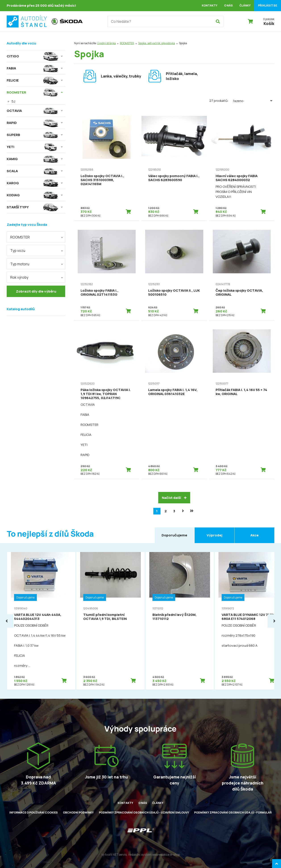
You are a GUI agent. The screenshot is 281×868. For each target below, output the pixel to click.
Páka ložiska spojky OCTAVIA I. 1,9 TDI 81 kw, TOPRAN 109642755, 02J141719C (106, 394)
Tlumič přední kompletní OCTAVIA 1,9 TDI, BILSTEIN (105, 617)
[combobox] (36, 237)
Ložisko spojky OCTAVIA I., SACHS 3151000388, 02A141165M (102, 180)
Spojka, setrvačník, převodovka (157, 43)
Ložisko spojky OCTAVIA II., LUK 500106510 (174, 292)
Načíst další (174, 498)
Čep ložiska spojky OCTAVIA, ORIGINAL (239, 292)
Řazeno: (254, 101)
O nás (228, 5)
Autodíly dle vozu (21, 43)
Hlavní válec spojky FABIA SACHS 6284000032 (237, 178)
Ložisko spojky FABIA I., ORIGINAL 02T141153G (100, 292)
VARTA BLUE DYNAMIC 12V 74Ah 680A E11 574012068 (248, 617)
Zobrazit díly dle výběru (36, 291)
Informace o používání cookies (34, 813)
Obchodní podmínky (78, 813)
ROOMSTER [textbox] (20, 237)
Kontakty (210, 5)
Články (245, 5)
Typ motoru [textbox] (20, 264)
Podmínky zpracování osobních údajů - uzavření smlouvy (144, 813)
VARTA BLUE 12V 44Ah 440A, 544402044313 (38, 617)
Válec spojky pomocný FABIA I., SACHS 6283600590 (174, 178)
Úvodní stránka (106, 43)
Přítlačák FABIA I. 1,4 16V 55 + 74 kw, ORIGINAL (241, 392)
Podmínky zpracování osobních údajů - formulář (233, 813)
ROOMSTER (127, 43)
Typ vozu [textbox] (18, 251)
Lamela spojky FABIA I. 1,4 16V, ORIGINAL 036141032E (173, 392)
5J (13, 101)
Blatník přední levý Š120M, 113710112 (175, 617)
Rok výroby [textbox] (19, 277)
